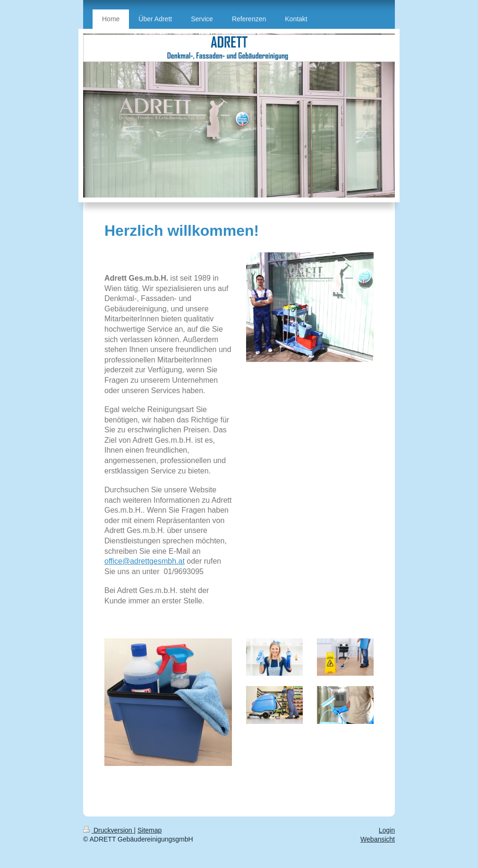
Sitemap (149, 830)
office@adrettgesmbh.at (145, 561)
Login (387, 830)
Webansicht (378, 839)
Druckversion (108, 830)
